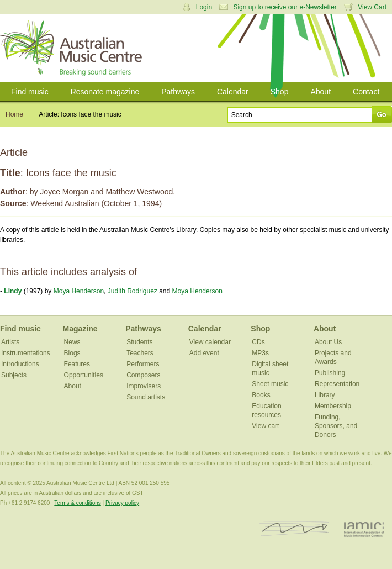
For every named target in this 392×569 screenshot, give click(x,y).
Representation (337, 384)
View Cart (372, 7)
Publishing (330, 373)
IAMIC (364, 529)
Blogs (72, 353)
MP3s (260, 353)
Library (325, 395)
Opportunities (84, 375)
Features (77, 364)
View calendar (210, 342)
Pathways (178, 92)
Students (139, 342)
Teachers (140, 353)
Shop (280, 92)
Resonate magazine (105, 92)
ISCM (295, 529)
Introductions (20, 364)
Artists (10, 342)
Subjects (14, 375)
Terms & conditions (77, 503)
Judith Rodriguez (133, 291)
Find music (30, 92)
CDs (258, 342)
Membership (333, 406)
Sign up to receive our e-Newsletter (285, 7)
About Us (328, 342)
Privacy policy (122, 503)
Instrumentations (26, 353)
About (321, 92)
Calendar (233, 92)
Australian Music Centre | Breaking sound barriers (73, 48)
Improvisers (144, 386)
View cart (265, 426)
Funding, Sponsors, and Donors (336, 426)
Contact (366, 92)
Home (14, 114)
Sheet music (270, 384)
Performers (143, 364)
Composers (143, 375)
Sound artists (146, 397)
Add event (204, 353)
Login (204, 7)
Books (261, 395)
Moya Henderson (79, 291)
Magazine (80, 329)
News (72, 342)
